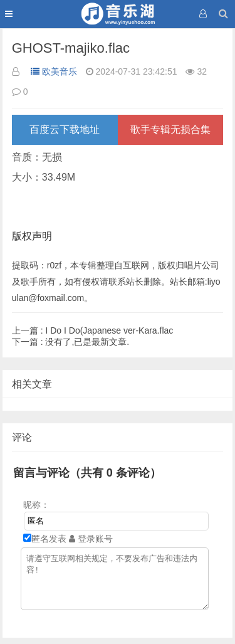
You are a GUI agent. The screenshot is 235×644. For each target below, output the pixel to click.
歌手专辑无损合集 (170, 129)
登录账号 (91, 539)
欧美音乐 (54, 71)
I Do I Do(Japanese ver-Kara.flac (93, 330)
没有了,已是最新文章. (70, 342)
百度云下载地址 (65, 129)
